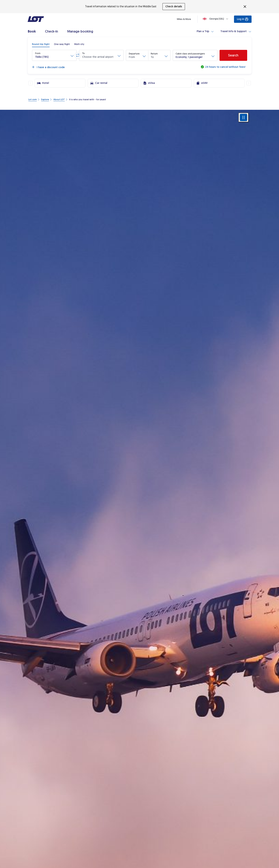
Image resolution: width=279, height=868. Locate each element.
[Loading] (216, 19)
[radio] (41, 44)
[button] (54, 55)
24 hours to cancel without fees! (225, 67)
